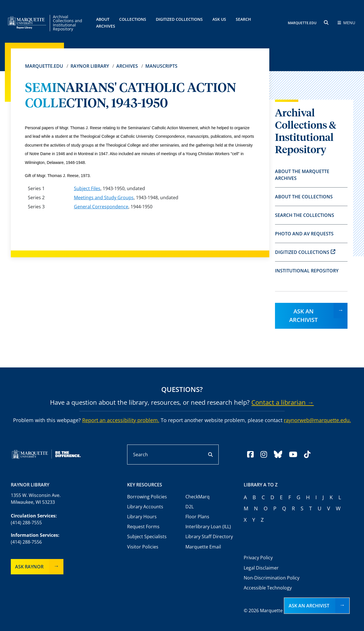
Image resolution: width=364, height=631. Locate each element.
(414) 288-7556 (26, 542)
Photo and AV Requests (304, 234)
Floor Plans (197, 517)
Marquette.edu (44, 66)
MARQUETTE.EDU (302, 23)
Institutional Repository (307, 271)
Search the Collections (305, 215)
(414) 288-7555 (26, 523)
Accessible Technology (268, 588)
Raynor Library (90, 66)
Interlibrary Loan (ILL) (208, 527)
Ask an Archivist (303, 315)
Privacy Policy (258, 558)
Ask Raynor (29, 567)
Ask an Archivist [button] (309, 606)
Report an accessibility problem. (121, 420)
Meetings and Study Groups (104, 198)
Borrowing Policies (147, 497)
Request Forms (143, 527)
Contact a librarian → (283, 402)
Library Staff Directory (209, 537)
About (103, 19)
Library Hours (142, 517)
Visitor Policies (143, 547)
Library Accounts (145, 507)
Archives (127, 66)
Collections (133, 19)
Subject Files (87, 188)
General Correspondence (101, 207)
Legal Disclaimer (261, 568)
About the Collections (304, 197)
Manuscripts (161, 66)
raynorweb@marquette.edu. (317, 420)
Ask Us (219, 19)
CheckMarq (197, 497)
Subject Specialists (147, 537)
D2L (190, 507)
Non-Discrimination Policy (272, 578)
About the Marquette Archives (302, 175)
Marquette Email (203, 547)
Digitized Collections (179, 19)
